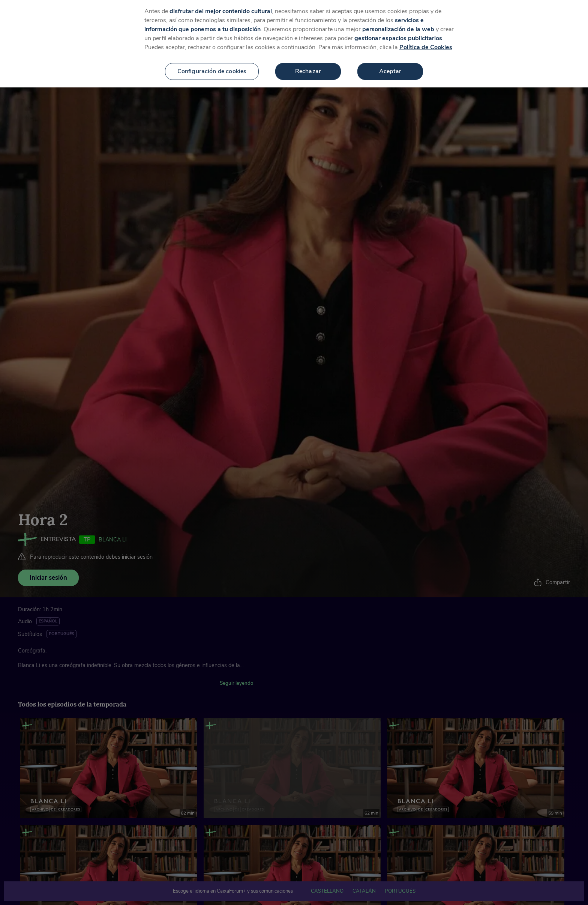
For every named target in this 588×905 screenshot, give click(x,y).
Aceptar (390, 61)
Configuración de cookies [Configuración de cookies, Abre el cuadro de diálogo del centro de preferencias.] (212, 61)
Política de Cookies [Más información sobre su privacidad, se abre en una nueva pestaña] (426, 37)
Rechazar (308, 61)
